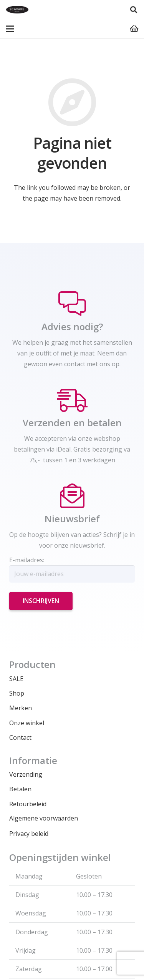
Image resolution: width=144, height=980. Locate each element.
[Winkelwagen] (134, 29)
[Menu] (10, 29)
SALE (16, 679)
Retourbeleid (28, 804)
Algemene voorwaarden (44, 818)
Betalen (20, 789)
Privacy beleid (29, 834)
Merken (21, 708)
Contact (20, 737)
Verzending (26, 774)
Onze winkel (27, 723)
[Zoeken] (134, 10)
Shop (17, 693)
